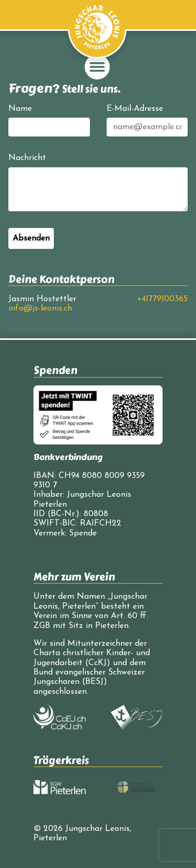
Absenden (31, 238)
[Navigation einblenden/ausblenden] (97, 67)
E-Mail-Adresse (135, 109)
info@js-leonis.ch (40, 309)
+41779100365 (162, 299)
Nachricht (27, 158)
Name (20, 109)
